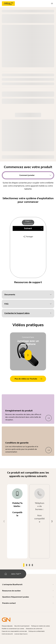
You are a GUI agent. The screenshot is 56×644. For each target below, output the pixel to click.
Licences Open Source (21, 634)
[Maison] (6, 574)
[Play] (28, 355)
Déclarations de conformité (34, 629)
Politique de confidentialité (36, 631)
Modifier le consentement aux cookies (13, 629)
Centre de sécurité (7, 634)
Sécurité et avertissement (22, 626)
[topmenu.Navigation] (52, 4)
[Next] (28, 228)
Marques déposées (7, 626)
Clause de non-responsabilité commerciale (14, 631)
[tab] (24, 565)
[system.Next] (52, 521)
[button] (28, 295)
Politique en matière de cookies (40, 626)
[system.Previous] (4, 521)
